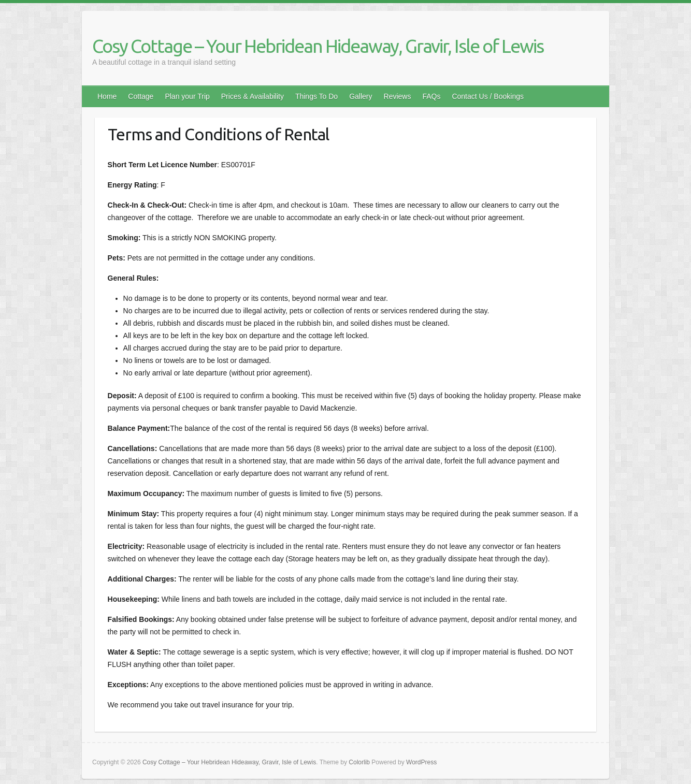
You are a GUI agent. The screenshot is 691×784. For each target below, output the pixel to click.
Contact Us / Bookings (488, 96)
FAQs (431, 96)
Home (107, 96)
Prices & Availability (253, 96)
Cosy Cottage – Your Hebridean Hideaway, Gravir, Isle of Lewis (318, 46)
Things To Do (316, 96)
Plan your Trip (187, 96)
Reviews (398, 96)
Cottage (141, 96)
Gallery (361, 96)
